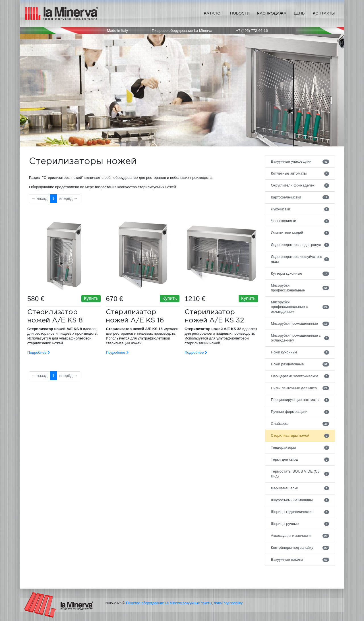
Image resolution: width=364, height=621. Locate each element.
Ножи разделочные (300, 364)
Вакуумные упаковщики (300, 162)
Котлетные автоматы (300, 173)
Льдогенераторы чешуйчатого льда (300, 259)
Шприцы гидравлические (300, 512)
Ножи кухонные (300, 352)
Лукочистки (300, 209)
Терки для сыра (300, 459)
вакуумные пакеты (197, 603)
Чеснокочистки (300, 221)
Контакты (324, 13)
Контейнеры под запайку (300, 548)
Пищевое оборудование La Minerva (154, 603)
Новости (240, 13)
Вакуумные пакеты (300, 560)
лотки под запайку (228, 603)
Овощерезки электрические (300, 376)
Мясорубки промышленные (300, 324)
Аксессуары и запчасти (300, 536)
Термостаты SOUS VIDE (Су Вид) (300, 474)
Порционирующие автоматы (300, 400)
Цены (300, 13)
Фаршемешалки (300, 488)
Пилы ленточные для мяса (300, 388)
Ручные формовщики (300, 412)
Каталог (213, 13)
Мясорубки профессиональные (300, 288)
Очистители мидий (300, 233)
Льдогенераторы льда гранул (300, 245)
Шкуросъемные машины (300, 500)
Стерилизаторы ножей (300, 436)
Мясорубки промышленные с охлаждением (300, 338)
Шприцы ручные (300, 524)
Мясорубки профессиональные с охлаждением (300, 307)
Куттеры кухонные (300, 274)
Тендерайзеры (300, 448)
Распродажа (272, 13)
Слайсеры (300, 424)
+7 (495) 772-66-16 (252, 31)
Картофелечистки (300, 197)
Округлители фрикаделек (300, 185)
